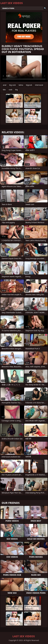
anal (5, 85)
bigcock (29, 85)
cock (10, 90)
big (16, 90)
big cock (12, 85)
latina (21, 85)
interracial (39, 85)
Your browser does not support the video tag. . (24, 69)
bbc (4, 90)
